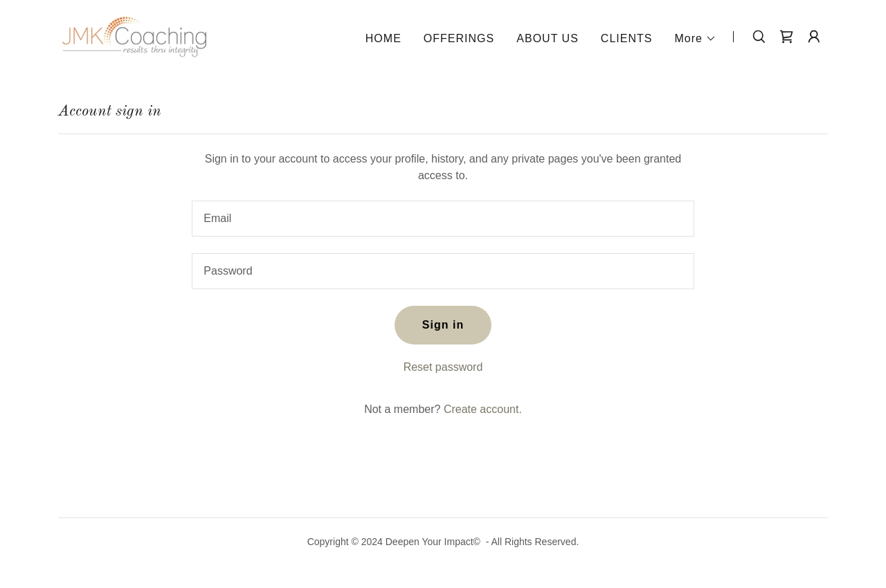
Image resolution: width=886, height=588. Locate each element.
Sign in (443, 325)
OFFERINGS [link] (459, 38)
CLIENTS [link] (627, 38)
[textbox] (443, 219)
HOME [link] (383, 38)
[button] (695, 39)
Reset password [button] (443, 367)
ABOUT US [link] (548, 38)
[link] (134, 36)
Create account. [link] (483, 409)
